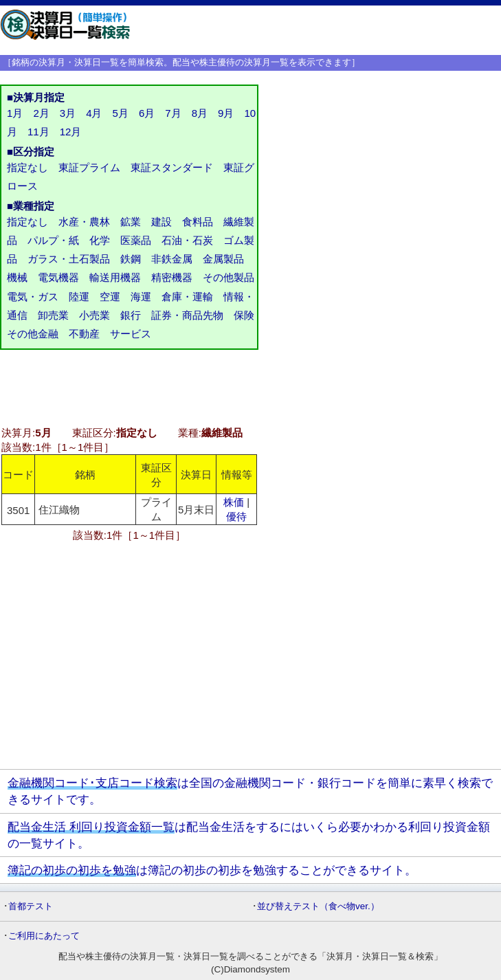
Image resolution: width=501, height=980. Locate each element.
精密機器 (172, 277)
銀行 (131, 315)
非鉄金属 (172, 259)
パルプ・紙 (53, 240)
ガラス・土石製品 (69, 259)
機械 (17, 277)
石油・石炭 (187, 240)
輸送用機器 (115, 277)
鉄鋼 (131, 259)
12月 (71, 132)
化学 (100, 240)
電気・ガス (33, 297)
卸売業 (53, 315)
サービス (131, 334)
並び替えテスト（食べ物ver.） (318, 906)
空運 (110, 297)
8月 (200, 113)
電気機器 (58, 277)
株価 (234, 502)
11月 (38, 132)
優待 (236, 516)
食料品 (198, 222)
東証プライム (89, 167)
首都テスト (31, 906)
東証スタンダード (172, 167)
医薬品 (136, 240)
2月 (41, 113)
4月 (94, 113)
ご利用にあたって (44, 936)
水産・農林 (84, 222)
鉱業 (131, 222)
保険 (244, 315)
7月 (173, 113)
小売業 (94, 315)
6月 (147, 113)
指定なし (27, 167)
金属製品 (223, 259)
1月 (15, 113)
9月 (226, 113)
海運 (141, 297)
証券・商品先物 (187, 315)
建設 (162, 222)
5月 (121, 113)
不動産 (84, 334)
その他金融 (33, 334)
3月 (68, 113)
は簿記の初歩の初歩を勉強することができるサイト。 (212, 870)
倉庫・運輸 (187, 297)
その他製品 (229, 277)
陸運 (79, 297)
